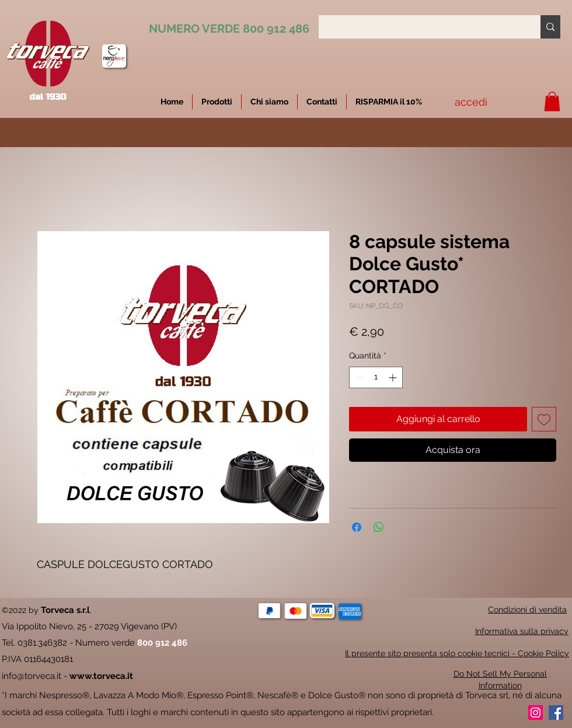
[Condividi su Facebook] (357, 527)
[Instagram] (536, 713)
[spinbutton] (376, 377)
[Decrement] (358, 377)
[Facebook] (556, 713)
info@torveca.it (32, 676)
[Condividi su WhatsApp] (379, 527)
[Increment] (394, 377)
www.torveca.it (101, 676)
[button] (389, 102)
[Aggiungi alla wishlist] (544, 419)
